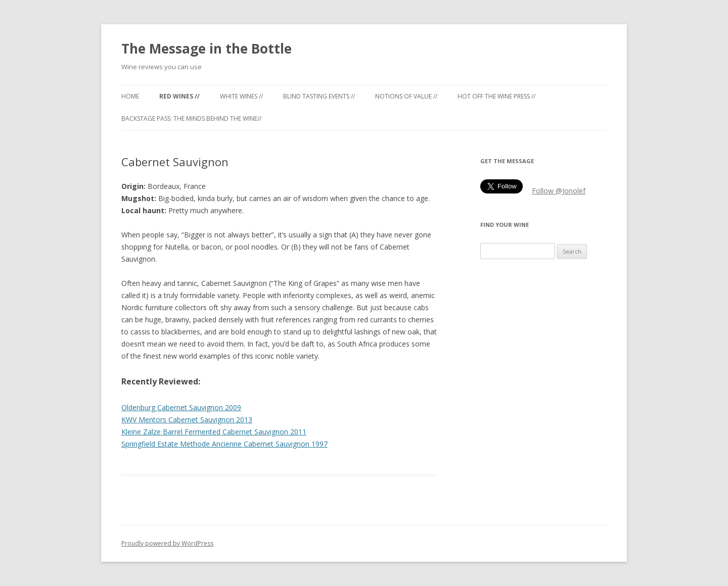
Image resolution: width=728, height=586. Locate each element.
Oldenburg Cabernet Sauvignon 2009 (181, 407)
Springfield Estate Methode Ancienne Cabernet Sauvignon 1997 (224, 444)
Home (130, 96)
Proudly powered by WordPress (167, 543)
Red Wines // (179, 96)
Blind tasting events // (319, 96)
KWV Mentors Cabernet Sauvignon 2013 (187, 420)
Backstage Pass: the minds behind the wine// (191, 118)
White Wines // (241, 96)
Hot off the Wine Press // (496, 96)
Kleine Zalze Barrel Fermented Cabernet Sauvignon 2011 (214, 432)
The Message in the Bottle (207, 48)
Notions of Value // (406, 96)
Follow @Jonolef (559, 191)
